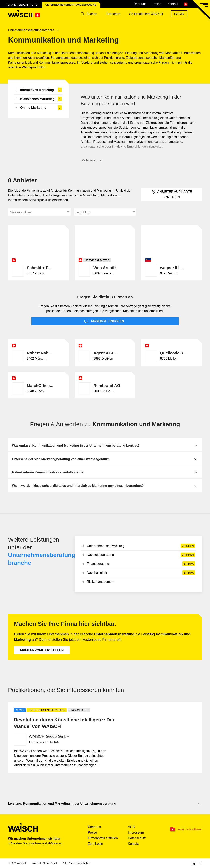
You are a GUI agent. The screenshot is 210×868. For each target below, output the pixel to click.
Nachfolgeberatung (138, 555)
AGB (131, 827)
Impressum (136, 833)
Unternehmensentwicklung (138, 546)
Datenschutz (137, 838)
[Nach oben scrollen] (199, 804)
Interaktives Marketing (38, 90)
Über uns (140, 4)
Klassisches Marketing (38, 99)
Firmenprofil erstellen (42, 650)
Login (179, 14)
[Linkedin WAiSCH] (193, 863)
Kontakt (173, 4)
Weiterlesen (92, 161)
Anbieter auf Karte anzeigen (172, 194)
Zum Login (95, 844)
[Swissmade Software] (185, 830)
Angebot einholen (104, 322)
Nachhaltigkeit (138, 573)
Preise (157, 4)
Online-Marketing (38, 108)
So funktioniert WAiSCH (146, 14)
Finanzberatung (138, 564)
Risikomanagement (98, 582)
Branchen (113, 14)
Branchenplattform (23, 5)
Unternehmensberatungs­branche (71, 5)
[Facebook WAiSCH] (200, 863)
